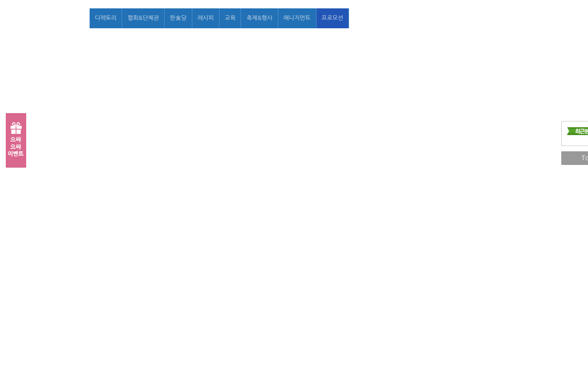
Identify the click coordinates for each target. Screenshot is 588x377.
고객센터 (537, 18)
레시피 (206, 18)
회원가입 (473, 18)
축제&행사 (259, 18)
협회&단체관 (143, 18)
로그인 (446, 18)
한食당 (178, 18)
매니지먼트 (297, 18)
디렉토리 (106, 18)
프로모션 (333, 18)
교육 (230, 18)
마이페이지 (505, 18)
